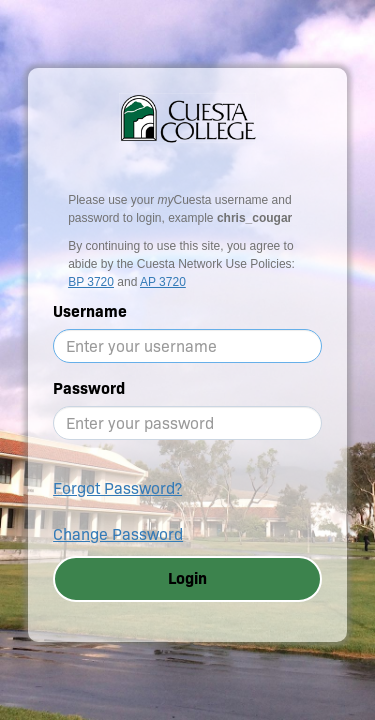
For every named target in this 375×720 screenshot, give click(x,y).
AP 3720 (163, 282)
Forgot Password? (117, 488)
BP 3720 (91, 282)
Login (187, 578)
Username (90, 311)
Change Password (118, 534)
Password (89, 388)
